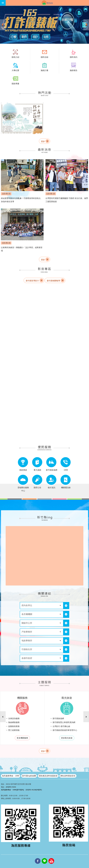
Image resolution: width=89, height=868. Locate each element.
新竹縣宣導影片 (32, 281)
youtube (51, 858)
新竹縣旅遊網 (59, 718)
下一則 (86, 25)
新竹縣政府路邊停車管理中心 (65, 730)
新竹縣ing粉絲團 (29, 776)
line (44, 858)
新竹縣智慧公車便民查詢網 (64, 722)
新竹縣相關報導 (53, 281)
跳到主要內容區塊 (1, 1)
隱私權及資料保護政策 (48, 776)
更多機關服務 (23, 738)
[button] (44, 25)
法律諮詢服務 (14, 718)
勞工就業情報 (14, 730)
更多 (43, 141)
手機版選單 (3, 3)
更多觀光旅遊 (67, 738)
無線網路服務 (14, 722)
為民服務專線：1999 (11, 776)
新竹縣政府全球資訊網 (47, 3)
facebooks (38, 858)
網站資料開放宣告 (68, 776)
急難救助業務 (14, 726)
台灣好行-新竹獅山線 (62, 726)
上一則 (3, 25)
